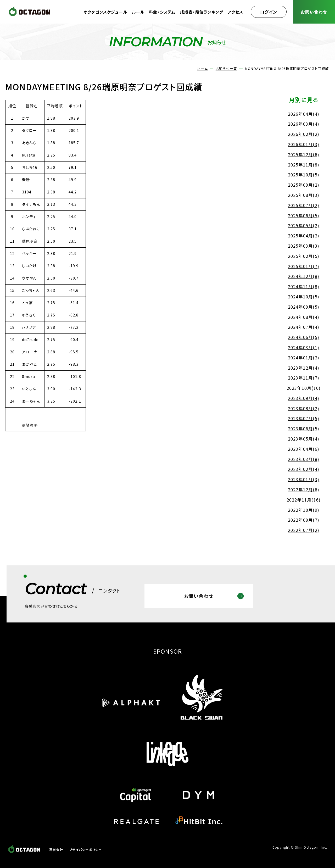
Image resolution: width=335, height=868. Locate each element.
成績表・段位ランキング (202, 12)
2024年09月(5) (304, 307)
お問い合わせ (314, 12)
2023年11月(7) (304, 378)
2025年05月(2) (304, 225)
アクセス (235, 12)
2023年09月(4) (304, 398)
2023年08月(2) (304, 408)
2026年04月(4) (304, 114)
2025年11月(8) (304, 165)
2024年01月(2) (304, 358)
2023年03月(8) (304, 459)
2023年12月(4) (304, 368)
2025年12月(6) (304, 154)
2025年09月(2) (304, 185)
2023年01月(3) (304, 479)
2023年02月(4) (304, 469)
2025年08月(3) (304, 195)
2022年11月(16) (304, 500)
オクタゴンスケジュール (105, 12)
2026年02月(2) (304, 134)
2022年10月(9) (304, 510)
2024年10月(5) (304, 297)
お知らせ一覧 (226, 68)
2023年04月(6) (304, 449)
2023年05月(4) (304, 439)
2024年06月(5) (304, 337)
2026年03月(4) (304, 124)
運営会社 (56, 850)
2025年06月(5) (304, 215)
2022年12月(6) (304, 489)
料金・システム (162, 12)
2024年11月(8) (304, 286)
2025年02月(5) (304, 256)
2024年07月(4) (304, 327)
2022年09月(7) (304, 520)
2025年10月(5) (304, 175)
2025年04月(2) (304, 236)
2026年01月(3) (304, 144)
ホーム (202, 68)
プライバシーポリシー (85, 850)
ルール (138, 12)
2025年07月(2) (304, 205)
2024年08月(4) (304, 317)
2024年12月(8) (304, 276)
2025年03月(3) (304, 246)
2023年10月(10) (304, 388)
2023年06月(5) (304, 429)
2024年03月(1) (304, 347)
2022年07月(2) (304, 530)
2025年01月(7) (304, 266)
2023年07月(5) (304, 418)
